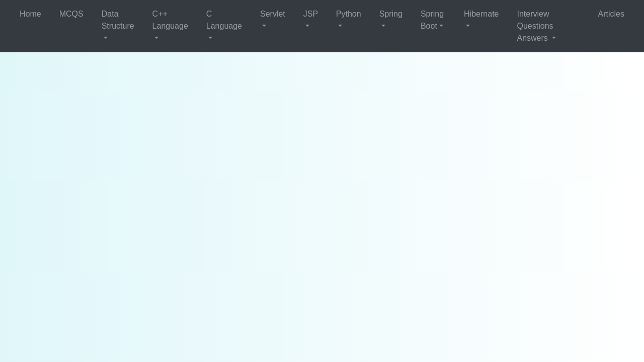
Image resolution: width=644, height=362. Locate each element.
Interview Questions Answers (535, 26)
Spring (391, 14)
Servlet (273, 14)
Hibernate (481, 14)
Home (30, 14)
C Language (224, 20)
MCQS (71, 14)
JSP (311, 14)
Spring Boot (432, 20)
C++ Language (170, 20)
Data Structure (118, 20)
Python (349, 14)
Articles (611, 14)
